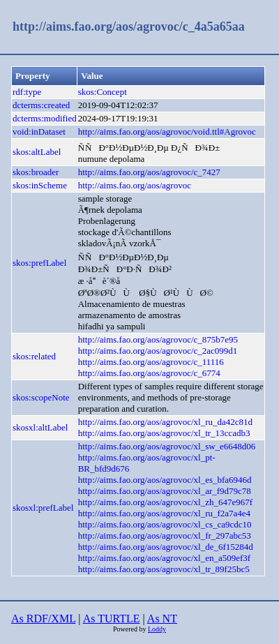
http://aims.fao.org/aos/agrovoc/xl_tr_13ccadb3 (164, 433)
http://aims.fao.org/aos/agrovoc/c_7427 (149, 172)
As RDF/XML (43, 619)
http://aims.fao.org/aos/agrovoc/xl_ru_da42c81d (165, 422)
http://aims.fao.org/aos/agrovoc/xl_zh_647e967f (165, 502)
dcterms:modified (45, 118)
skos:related (34, 356)
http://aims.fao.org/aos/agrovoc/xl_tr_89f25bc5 (164, 569)
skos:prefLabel (39, 263)
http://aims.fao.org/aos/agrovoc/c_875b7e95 (158, 339)
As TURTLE (112, 619)
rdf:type (27, 92)
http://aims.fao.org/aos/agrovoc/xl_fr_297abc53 (165, 536)
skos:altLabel (37, 152)
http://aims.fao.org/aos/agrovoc (135, 185)
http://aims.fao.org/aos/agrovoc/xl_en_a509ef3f (164, 558)
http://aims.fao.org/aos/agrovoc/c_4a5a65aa (129, 27)
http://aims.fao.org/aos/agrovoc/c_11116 (151, 362)
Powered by (130, 629)
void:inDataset (39, 132)
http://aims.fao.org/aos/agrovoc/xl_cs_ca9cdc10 (165, 524)
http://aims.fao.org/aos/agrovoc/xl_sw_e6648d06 (167, 446)
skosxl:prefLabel (43, 508)
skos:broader (36, 172)
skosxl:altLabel (40, 427)
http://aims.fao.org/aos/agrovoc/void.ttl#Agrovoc (167, 132)
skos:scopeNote (41, 397)
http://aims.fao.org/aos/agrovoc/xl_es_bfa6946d (165, 480)
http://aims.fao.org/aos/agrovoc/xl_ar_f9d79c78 (165, 491)
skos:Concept (103, 92)
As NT (162, 619)
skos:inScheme (40, 185)
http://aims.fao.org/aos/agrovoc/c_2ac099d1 (158, 351)
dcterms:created (41, 105)
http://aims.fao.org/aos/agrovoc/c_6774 (149, 373)
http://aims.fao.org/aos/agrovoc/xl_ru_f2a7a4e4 (164, 513)
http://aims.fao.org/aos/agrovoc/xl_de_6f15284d (166, 547)
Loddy (157, 629)
